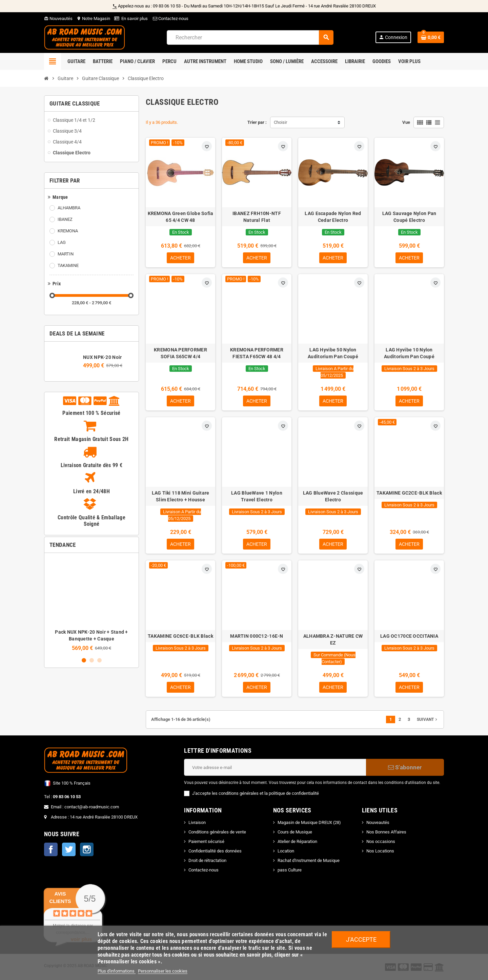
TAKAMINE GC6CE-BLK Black (180, 638)
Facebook (51, 852)
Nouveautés (58, 18)
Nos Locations (380, 854)
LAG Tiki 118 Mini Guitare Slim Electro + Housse (181, 498)
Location (286, 854)
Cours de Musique (295, 835)
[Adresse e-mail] (275, 770)
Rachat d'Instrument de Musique (309, 863)
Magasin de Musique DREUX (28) (309, 825)
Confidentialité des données (215, 854)
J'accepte (361, 939)
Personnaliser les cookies (163, 971)
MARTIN (66, 254)
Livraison (197, 825)
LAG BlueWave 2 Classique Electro (333, 498)
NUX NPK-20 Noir (102, 357)
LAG (62, 242)
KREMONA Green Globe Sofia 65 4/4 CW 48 (181, 217)
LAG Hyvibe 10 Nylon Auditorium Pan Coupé (409, 354)
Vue (406, 122)
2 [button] (92, 660)
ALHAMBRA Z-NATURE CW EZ (333, 641)
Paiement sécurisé (206, 844)
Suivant (428, 722)
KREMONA (68, 231)
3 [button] (99, 660)
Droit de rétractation (207, 863)
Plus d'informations (117, 971)
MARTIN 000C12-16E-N (257, 638)
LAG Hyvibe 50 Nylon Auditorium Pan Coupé (333, 354)
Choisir (280, 122)
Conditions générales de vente (217, 835)
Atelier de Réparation (297, 844)
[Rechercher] (250, 37)
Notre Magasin (93, 18)
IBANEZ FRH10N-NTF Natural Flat (257, 217)
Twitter (69, 852)
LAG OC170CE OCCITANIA (409, 638)
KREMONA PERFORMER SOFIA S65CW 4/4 (180, 354)
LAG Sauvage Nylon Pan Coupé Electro (409, 217)
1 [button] (84, 660)
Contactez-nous (170, 18)
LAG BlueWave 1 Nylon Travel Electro (257, 498)
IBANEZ (65, 219)
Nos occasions (381, 844)
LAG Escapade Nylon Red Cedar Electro (333, 217)
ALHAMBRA (69, 208)
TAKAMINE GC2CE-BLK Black (409, 494)
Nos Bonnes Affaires (386, 835)
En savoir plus (135, 18)
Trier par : (257, 122)
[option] (91, 605)
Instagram (87, 852)
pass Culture (290, 873)
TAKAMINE (68, 265)
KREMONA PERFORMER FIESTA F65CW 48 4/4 (257, 354)
